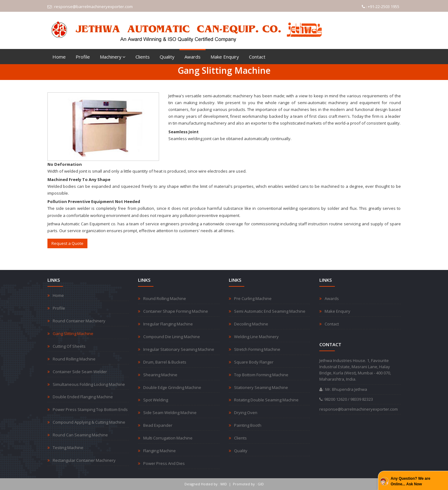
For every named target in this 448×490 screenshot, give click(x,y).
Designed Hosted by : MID (206, 484)
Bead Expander (158, 425)
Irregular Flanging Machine (168, 324)
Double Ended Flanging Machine (83, 397)
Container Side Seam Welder (80, 372)
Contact (257, 57)
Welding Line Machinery (256, 337)
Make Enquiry (225, 57)
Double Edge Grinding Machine (172, 387)
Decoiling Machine (251, 324)
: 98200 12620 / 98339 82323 (346, 399)
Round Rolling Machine (74, 359)
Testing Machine (68, 448)
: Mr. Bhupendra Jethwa (343, 389)
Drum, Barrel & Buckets (165, 362)
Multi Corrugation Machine (168, 438)
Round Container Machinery (79, 321)
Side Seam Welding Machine (170, 413)
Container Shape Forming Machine (176, 311)
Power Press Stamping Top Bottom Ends (90, 409)
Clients (143, 57)
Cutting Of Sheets (69, 346)
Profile (83, 57)
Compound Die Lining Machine (172, 337)
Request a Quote (67, 243)
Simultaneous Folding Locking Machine (89, 384)
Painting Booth (248, 425)
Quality (167, 57)
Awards (193, 57)
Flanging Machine (160, 451)
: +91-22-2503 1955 (381, 7)
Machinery (113, 57)
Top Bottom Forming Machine (261, 375)
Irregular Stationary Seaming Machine (179, 349)
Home (59, 57)
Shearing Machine (160, 375)
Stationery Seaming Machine (261, 387)
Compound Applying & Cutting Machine (89, 422)
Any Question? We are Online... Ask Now (410, 481)
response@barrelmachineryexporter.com (93, 7)
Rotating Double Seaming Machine (266, 400)
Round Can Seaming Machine (80, 435)
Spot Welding (156, 400)
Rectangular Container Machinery (84, 460)
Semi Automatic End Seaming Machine (270, 311)
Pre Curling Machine (253, 298)
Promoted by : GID (248, 484)
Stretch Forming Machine (257, 349)
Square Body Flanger (254, 362)
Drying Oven (246, 413)
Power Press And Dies (164, 463)
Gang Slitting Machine (73, 333)
